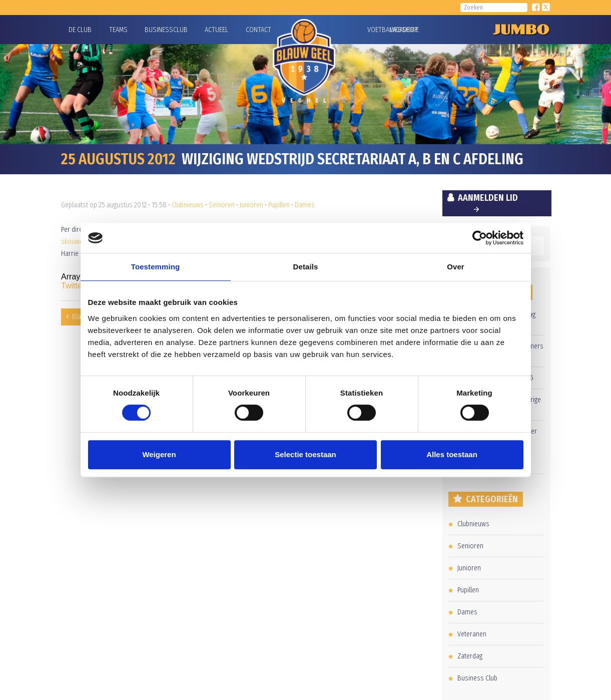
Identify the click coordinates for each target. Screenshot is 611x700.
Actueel (216, 30)
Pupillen (279, 205)
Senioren (222, 205)
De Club (80, 30)
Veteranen (472, 634)
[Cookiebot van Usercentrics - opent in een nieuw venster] (480, 238)
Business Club (477, 678)
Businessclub (166, 30)
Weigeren (159, 454)
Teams (118, 30)
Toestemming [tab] (156, 267)
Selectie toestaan (305, 454)
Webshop (402, 30)
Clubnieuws (188, 205)
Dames (305, 205)
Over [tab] (456, 267)
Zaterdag (470, 656)
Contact (258, 30)
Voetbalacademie (380, 30)
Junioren (251, 205)
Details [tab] (306, 267)
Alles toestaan (452, 454)
